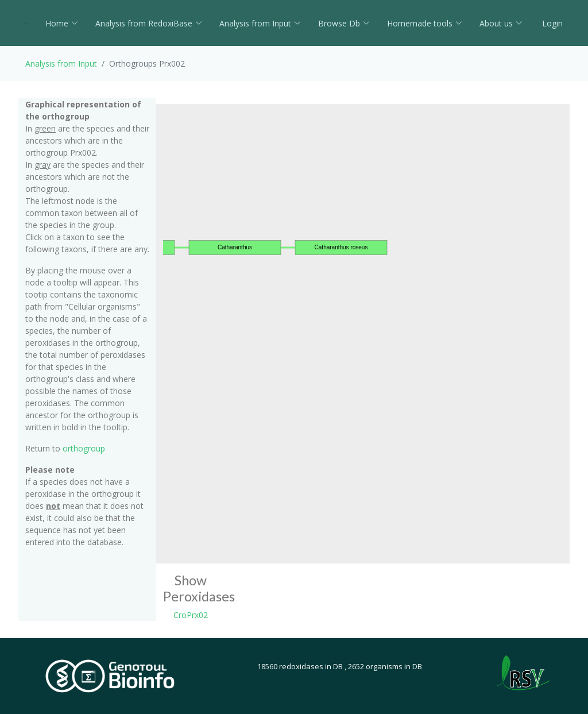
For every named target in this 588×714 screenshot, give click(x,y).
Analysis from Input (260, 23)
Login (551, 23)
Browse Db (344, 23)
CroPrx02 (191, 615)
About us (501, 23)
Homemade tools (425, 23)
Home (62, 23)
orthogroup (84, 448)
